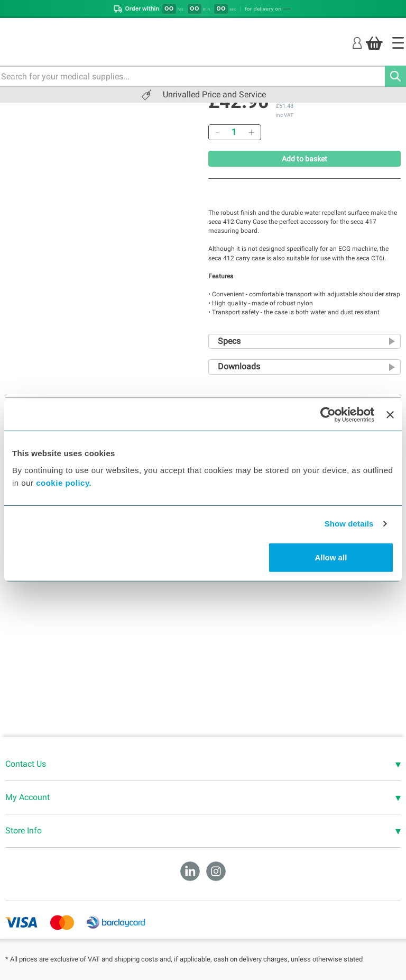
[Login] (357, 43)
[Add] (251, 132)
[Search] (395, 76)
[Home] (398, 43)
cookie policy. (64, 482)
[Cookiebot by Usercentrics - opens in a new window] (328, 415)
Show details (349, 524)
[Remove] (217, 132)
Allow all (331, 557)
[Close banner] (390, 415)
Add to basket (304, 159)
